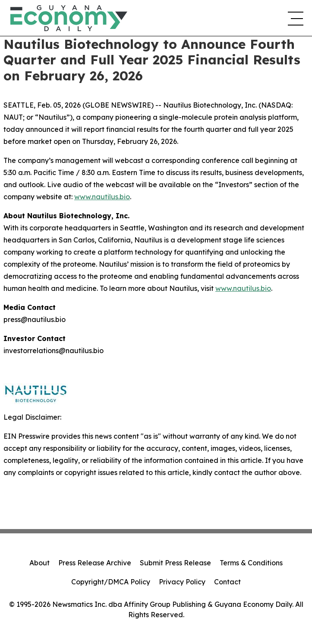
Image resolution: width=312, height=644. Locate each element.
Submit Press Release (175, 563)
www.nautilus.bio (102, 197)
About (39, 563)
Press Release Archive (95, 563)
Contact (227, 582)
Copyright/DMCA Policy (111, 582)
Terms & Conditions (251, 563)
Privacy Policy (182, 582)
